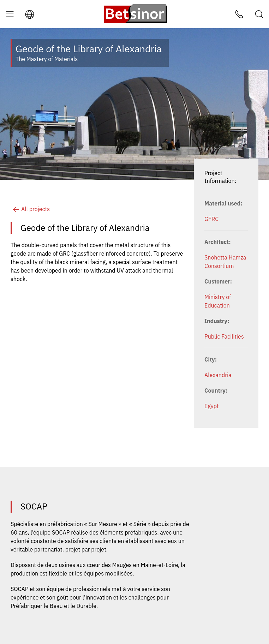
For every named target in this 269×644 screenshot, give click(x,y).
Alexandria (218, 375)
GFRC (211, 219)
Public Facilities (224, 336)
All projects (30, 209)
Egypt (212, 406)
